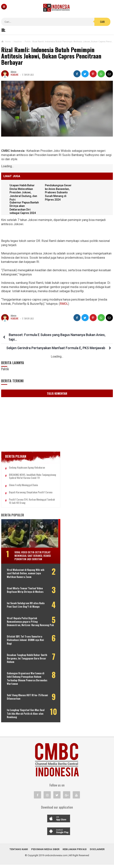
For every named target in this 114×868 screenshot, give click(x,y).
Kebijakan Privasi (75, 852)
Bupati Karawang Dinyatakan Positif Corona (31, 496)
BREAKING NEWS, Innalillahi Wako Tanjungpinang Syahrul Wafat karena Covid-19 (31, 478)
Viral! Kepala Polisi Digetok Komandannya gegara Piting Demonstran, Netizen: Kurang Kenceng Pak (30, 625)
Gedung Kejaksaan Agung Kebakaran (27, 468)
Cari (102, 22)
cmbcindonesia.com (56, 859)
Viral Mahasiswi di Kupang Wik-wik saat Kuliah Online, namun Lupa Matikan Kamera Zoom (26, 577)
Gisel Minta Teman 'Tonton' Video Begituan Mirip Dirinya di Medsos (25, 593)
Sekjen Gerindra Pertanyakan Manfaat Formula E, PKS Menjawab (56, 348)
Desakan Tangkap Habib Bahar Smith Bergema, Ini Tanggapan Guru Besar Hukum (27, 662)
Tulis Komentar (57, 393)
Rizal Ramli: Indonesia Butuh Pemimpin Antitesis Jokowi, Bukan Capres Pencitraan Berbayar (51, 56)
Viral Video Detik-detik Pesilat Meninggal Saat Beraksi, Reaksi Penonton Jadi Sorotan (33, 559)
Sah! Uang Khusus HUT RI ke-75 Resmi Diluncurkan (24, 700)
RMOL (64, 304)
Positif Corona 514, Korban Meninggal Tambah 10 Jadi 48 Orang (28, 504)
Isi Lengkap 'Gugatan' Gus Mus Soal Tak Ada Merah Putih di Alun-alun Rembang (26, 717)
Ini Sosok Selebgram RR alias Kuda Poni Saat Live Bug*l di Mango (26, 608)
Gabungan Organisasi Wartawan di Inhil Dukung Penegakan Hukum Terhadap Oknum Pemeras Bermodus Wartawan (27, 682)
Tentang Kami (19, 852)
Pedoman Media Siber (45, 852)
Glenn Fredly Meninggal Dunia (23, 488)
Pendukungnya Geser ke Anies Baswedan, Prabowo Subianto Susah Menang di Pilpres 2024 (59, 192)
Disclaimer (97, 852)
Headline (15, 75)
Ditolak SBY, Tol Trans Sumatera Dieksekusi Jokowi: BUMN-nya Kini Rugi (25, 643)
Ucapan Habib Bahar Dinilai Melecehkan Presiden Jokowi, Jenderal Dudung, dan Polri (24, 192)
